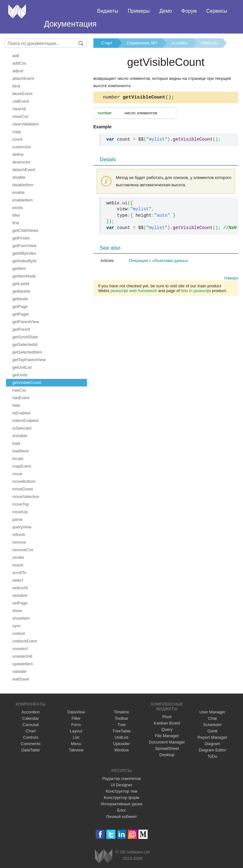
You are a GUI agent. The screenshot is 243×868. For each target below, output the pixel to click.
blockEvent (22, 94)
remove (19, 542)
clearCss (20, 116)
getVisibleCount (27, 383)
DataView (76, 712)
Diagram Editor (212, 750)
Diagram (212, 744)
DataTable (31, 750)
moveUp (20, 512)
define (18, 154)
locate (18, 459)
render (18, 557)
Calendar (31, 718)
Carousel (31, 725)
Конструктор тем (121, 791)
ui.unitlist (179, 43)
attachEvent (23, 78)
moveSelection (26, 497)
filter (16, 215)
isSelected (22, 428)
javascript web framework (134, 292)
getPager (21, 314)
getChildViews (25, 230)
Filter (76, 718)
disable (19, 177)
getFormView (24, 246)
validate (19, 671)
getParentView (26, 322)
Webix (104, 856)
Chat (212, 718)
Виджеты (108, 11)
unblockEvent (25, 641)
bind (16, 86)
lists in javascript (196, 292)
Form (76, 725)
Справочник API (142, 43)
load (16, 443)
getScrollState (25, 337)
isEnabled (21, 413)
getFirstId (21, 238)
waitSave (21, 679)
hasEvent (21, 398)
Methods (209, 43)
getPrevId (21, 329)
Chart (31, 731)
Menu (76, 744)
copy (17, 132)
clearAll (19, 109)
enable (19, 192)
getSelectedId (25, 345)
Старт (107, 43)
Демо (165, 11)
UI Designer (122, 785)
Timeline (122, 712)
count (17, 139)
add (16, 56)
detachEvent (24, 170)
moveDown (23, 489)
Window (121, 750)
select (18, 580)
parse (18, 519)
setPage (20, 603)
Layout (76, 731)
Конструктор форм (121, 798)
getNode (20, 299)
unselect (20, 649)
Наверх (231, 279)
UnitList (121, 737)
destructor (22, 162)
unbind (19, 633)
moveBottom (24, 481)
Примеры (139, 11)
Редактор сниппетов (121, 779)
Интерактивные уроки (121, 804)
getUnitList (22, 367)
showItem (21, 618)
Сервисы (217, 11)
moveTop (21, 504)
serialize (20, 595)
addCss (19, 63)
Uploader (122, 744)
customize (22, 147)
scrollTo (19, 573)
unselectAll (22, 656)
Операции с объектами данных (159, 262)
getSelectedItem (27, 352)
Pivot (167, 717)
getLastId (21, 284)
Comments (31, 744)
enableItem (22, 200)
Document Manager (167, 742)
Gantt (212, 731)
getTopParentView (29, 360)
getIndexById (24, 261)
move (17, 474)
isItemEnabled (25, 421)
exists (18, 208)
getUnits (20, 375)
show (17, 611)
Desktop (167, 755)
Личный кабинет (121, 817)
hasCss (19, 390)
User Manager (212, 712)
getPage (20, 306)
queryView (22, 527)
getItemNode (24, 276)
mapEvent (22, 466)
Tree (121, 725)
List (76, 737)
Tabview (76, 750)
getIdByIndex (24, 253)
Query (167, 729)
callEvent (21, 101)
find (16, 223)
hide (16, 405)
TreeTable (121, 731)
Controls (31, 737)
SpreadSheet (167, 748)
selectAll (20, 588)
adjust (18, 71)
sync (17, 626)
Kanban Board (167, 723)
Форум (189, 11)
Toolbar (122, 718)
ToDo (212, 756)
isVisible (20, 436)
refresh (19, 535)
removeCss (23, 550)
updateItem (23, 664)
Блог (121, 810)
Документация (70, 24)
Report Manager (212, 737)
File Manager (167, 736)
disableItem (23, 185)
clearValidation (26, 124)
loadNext (20, 451)
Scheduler (212, 725)
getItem (19, 268)
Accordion (31, 712)
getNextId (21, 291)
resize (18, 565)
